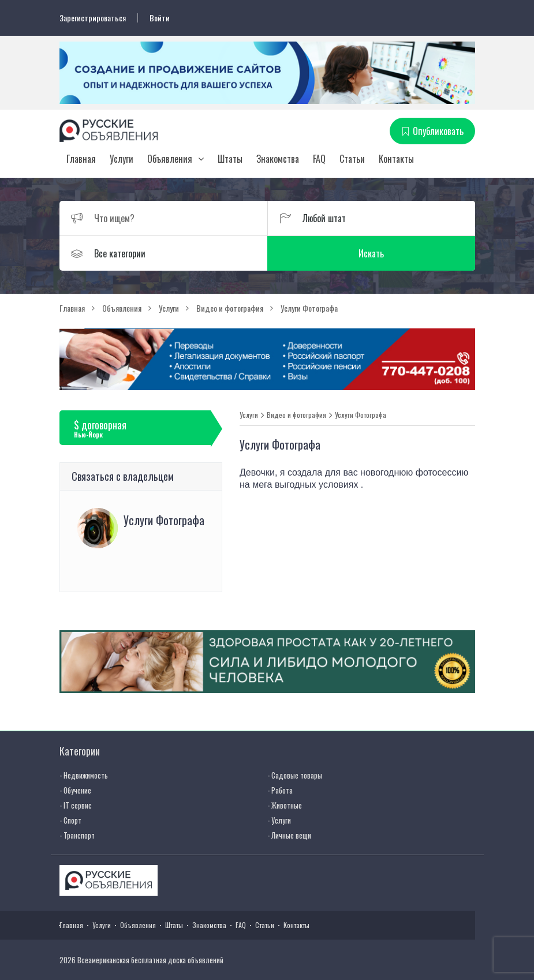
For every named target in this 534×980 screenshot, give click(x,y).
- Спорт (70, 820)
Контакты (396, 159)
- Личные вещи (289, 835)
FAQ (319, 159)
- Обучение (75, 790)
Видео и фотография (296, 415)
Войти (160, 18)
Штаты (230, 159)
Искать (371, 253)
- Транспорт (77, 835)
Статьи (352, 159)
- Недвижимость (84, 775)
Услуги (122, 159)
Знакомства (278, 159)
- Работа (280, 790)
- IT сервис (76, 805)
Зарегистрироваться (93, 18)
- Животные (285, 805)
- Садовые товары (295, 775)
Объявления (170, 159)
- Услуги (279, 820)
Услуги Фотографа (361, 415)
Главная (81, 159)
